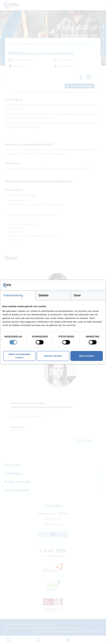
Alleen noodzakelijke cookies (19, 356)
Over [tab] (77, 295)
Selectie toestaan (53, 356)
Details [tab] (44, 295)
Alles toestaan (87, 356)
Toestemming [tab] (13, 295)
